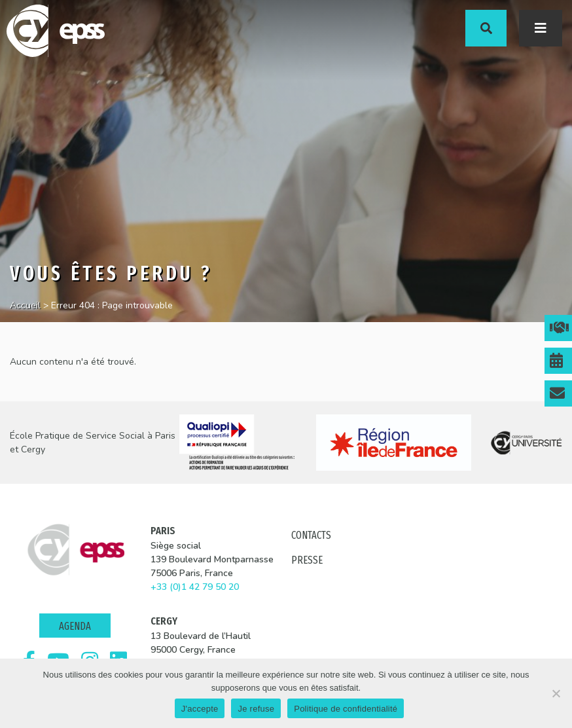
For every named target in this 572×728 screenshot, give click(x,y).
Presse (307, 560)
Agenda (75, 626)
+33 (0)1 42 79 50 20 (195, 587)
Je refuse (256, 709)
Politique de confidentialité (346, 709)
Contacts (311, 535)
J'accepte (200, 709)
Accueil (25, 305)
